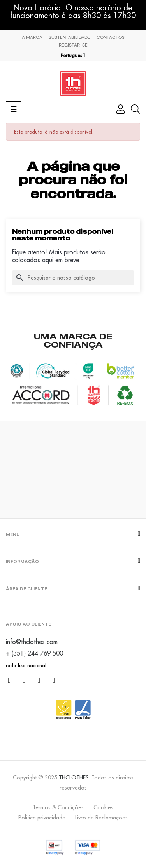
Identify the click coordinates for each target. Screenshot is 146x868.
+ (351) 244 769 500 (34, 653)
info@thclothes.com (32, 642)
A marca (32, 37)
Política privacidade (42, 818)
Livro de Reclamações (101, 818)
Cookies (103, 807)
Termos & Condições (58, 807)
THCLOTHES (74, 778)
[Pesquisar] (73, 278)
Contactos (111, 37)
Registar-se (73, 45)
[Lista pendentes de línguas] (73, 56)
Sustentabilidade (69, 37)
